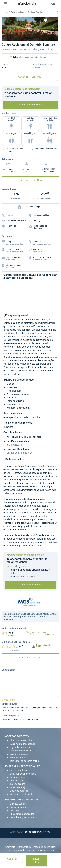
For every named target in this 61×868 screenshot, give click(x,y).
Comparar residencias (21, 751)
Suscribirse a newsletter (22, 814)
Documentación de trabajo (23, 774)
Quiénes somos (18, 804)
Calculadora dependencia (23, 744)
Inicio (6, 12)
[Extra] (44, 37)
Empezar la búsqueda (30, 585)
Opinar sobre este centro (30, 658)
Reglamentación (18, 777)
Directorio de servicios (21, 740)
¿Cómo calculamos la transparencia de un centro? (42, 634)
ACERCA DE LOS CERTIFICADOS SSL (30, 832)
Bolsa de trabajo (18, 787)
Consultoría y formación (22, 817)
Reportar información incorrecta (44, 646)
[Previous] (6, 29)
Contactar (12, 859)
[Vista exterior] (15, 37)
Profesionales (17, 781)
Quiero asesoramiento (31, 105)
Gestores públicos (19, 791)
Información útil (17, 757)
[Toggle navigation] (5, 4)
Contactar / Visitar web (30, 77)
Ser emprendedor (19, 770)
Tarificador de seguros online (24, 761)
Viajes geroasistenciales (22, 794)
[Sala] (33, 37)
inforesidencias (27, 4)
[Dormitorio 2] (27, 37)
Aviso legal (15, 811)
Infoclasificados (18, 784)
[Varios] (38, 37)
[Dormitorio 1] (21, 37)
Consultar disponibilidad (30, 180)
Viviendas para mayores (22, 754)
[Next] (53, 29)
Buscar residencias (37, 860)
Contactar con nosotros (22, 807)
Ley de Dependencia (20, 747)
